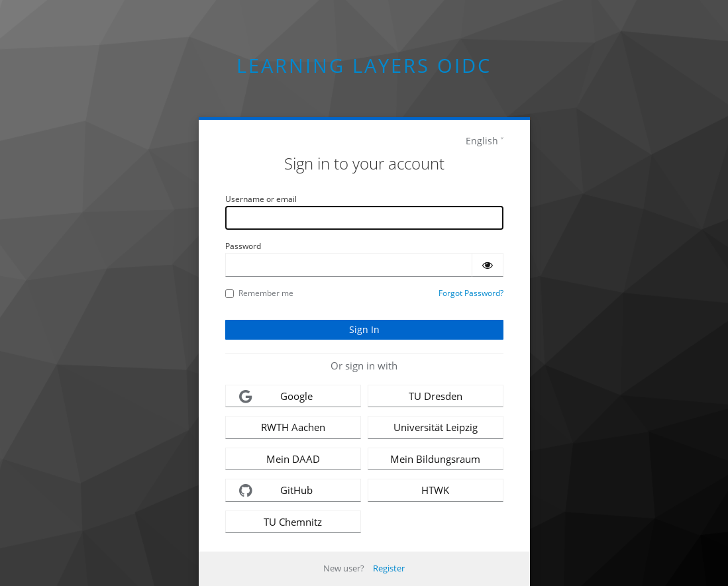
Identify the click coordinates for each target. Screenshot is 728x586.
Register (389, 568)
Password (243, 246)
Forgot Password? (471, 293)
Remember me (259, 293)
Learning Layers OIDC (364, 65)
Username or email (261, 199)
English (482, 141)
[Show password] (488, 265)
